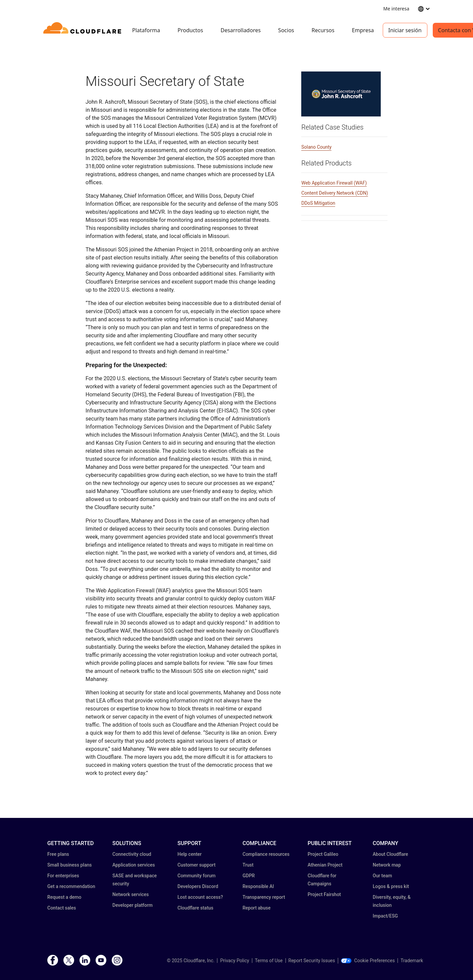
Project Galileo (323, 854)
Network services (130, 894)
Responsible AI (258, 886)
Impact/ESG (385, 916)
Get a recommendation (71, 886)
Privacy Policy (234, 961)
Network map (387, 865)
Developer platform (133, 905)
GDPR (249, 876)
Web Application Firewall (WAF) (334, 183)
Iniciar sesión (405, 30)
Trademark (412, 961)
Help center (190, 854)
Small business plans (69, 865)
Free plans (58, 854)
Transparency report (264, 897)
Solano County (316, 147)
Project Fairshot (324, 894)
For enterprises (63, 876)
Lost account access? (200, 897)
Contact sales (62, 908)
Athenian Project (325, 865)
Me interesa (396, 9)
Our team (382, 876)
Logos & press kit (391, 886)
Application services (134, 865)
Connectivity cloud (132, 854)
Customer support (196, 865)
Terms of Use (269, 961)
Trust (248, 865)
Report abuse (256, 908)
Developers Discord (198, 886)
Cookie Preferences (368, 961)
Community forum (196, 876)
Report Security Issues (312, 961)
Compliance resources (266, 854)
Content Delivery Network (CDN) (335, 193)
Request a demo (64, 897)
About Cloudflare (390, 854)
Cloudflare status (195, 908)
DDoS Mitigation (318, 203)
